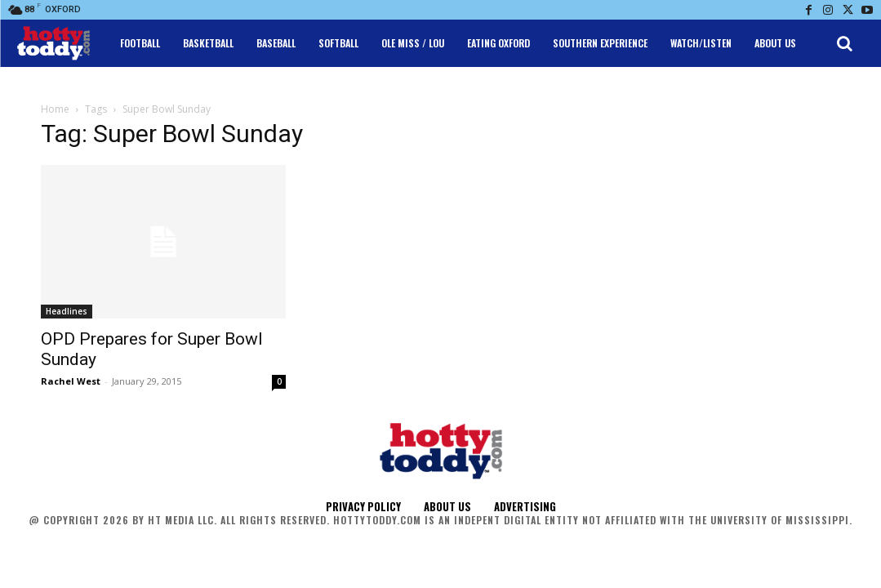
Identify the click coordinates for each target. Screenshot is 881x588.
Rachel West (71, 381)
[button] (844, 43)
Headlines (67, 311)
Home (55, 109)
